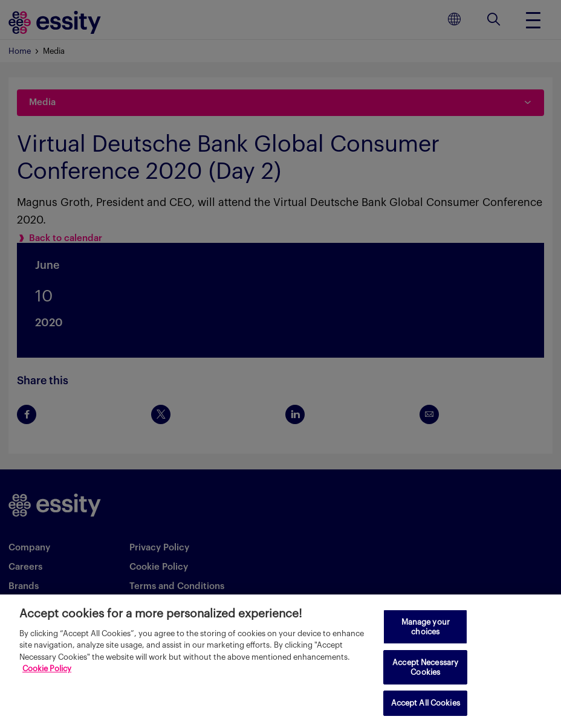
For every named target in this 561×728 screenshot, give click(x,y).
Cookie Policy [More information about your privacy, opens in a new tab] (47, 668)
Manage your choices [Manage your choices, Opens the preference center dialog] (426, 627)
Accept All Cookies (426, 703)
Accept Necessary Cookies (425, 667)
